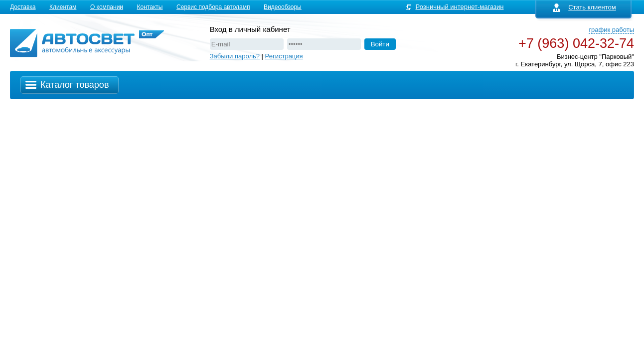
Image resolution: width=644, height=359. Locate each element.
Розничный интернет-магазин (460, 7)
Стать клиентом (584, 7)
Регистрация (284, 56)
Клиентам (63, 7)
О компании (107, 7)
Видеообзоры (283, 7)
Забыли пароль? (235, 56)
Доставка (23, 7)
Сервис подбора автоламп (213, 7)
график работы (611, 30)
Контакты (150, 7)
